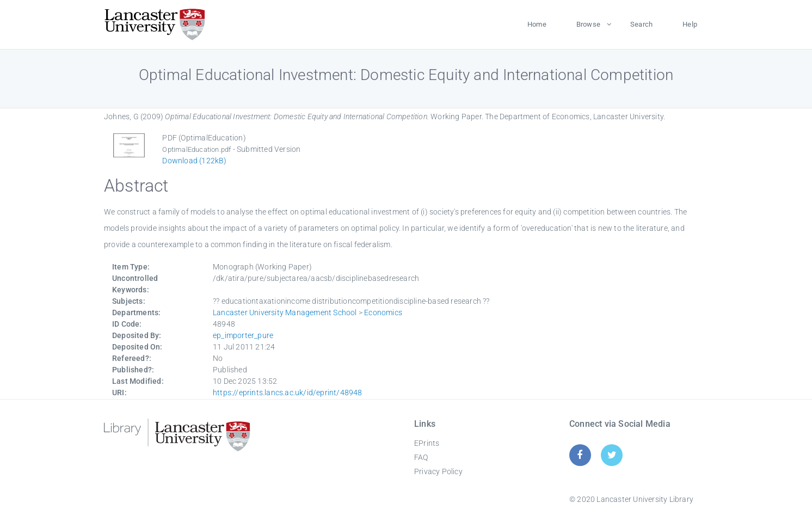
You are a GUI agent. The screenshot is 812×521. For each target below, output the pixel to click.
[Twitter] (612, 455)
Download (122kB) (194, 161)
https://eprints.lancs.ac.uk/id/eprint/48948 (288, 393)
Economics (383, 312)
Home (537, 24)
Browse (588, 24)
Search (641, 24)
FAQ (421, 457)
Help (690, 24)
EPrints (427, 443)
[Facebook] (580, 455)
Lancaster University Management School (285, 312)
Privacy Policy (438, 471)
